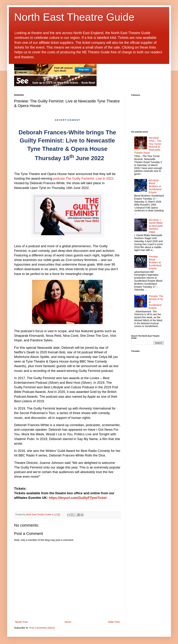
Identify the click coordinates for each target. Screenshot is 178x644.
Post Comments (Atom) (42, 628)
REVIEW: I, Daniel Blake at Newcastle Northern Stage (156, 226)
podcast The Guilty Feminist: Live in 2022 (83, 178)
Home (68, 622)
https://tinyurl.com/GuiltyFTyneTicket (78, 498)
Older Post (114, 622)
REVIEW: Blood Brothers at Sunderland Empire (155, 186)
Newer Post (21, 622)
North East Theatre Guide (74, 17)
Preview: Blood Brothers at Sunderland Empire (155, 262)
